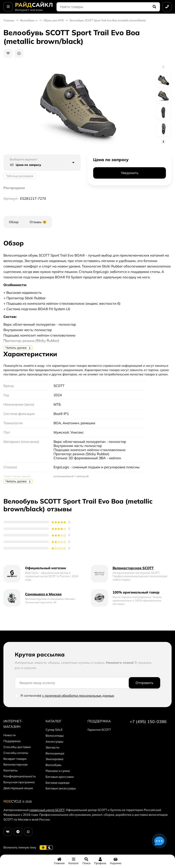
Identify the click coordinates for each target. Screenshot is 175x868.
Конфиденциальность (20, 776)
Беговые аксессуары (61, 788)
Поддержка (12, 741)
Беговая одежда (58, 783)
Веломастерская (15, 764)
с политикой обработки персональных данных (78, 696)
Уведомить (130, 173)
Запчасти (52, 747)
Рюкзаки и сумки (58, 771)
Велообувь (27, 20)
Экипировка (54, 759)
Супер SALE (54, 730)
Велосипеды (55, 736)
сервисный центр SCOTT (47, 810)
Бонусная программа (19, 782)
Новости (10, 735)
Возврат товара (15, 759)
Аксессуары (54, 741)
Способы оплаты (16, 753)
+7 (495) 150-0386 (148, 722)
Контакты (10, 770)
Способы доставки (17, 747)
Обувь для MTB (54, 20)
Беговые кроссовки (60, 777)
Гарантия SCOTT (99, 730)
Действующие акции (18, 788)
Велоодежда (55, 753)
